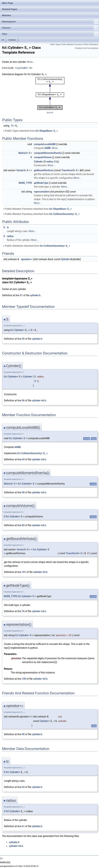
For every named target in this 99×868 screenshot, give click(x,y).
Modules (7, 15)
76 (23, 611)
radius (50, 162)
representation (42, 192)
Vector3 (21, 170)
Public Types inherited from (30, 131)
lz (57, 162)
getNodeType (41, 183)
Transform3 (68, 170)
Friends (78, 48)
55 (23, 339)
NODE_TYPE (25, 183)
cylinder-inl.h (39, 400)
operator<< (27, 259)
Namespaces (50, 22)
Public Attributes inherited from (37, 246)
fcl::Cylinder (17, 330)
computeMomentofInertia (48, 153)
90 (23, 492)
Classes (50, 28)
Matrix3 (23, 153)
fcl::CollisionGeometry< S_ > (64, 214)
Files (50, 34)
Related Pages (10, 9)
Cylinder (12, 40)
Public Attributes (90, 44)
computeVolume (43, 157)
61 (23, 826)
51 (21, 295)
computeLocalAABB (45, 144)
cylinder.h (24, 68)
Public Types (55, 44)
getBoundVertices (44, 170)
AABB (48, 148)
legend (50, 112)
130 (24, 679)
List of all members (90, 48)
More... (31, 62)
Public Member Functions (72, 44)
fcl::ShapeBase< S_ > (47, 131)
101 (24, 572)
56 (23, 400)
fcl (3, 40)
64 (23, 459)
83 (23, 525)
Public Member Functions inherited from (37, 209)
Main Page (8, 3)
